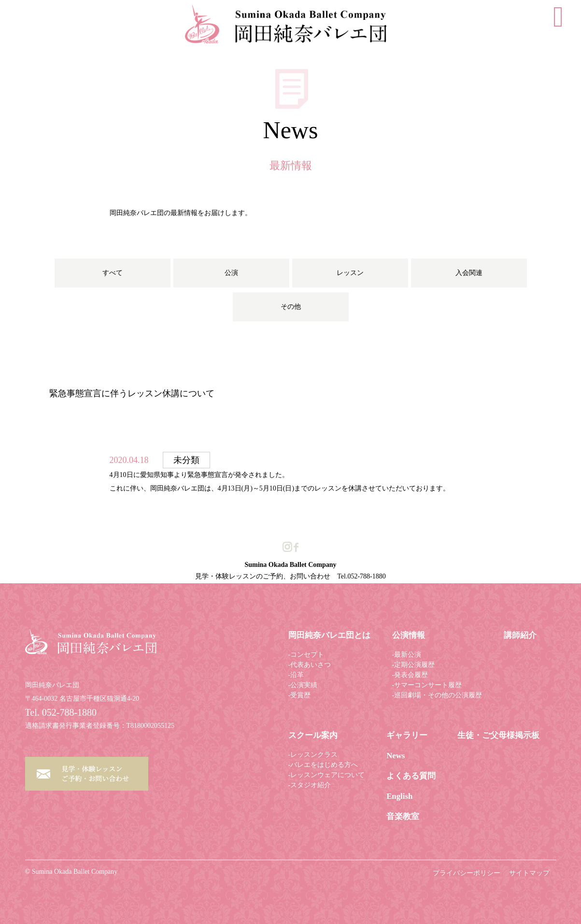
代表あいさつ (311, 665)
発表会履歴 (411, 675)
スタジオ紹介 (311, 785)
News (396, 756)
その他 (291, 307)
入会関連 (469, 273)
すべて (113, 273)
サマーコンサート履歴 (428, 685)
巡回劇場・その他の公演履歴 (438, 695)
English (399, 796)
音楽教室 (403, 816)
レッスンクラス (314, 755)
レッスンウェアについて (327, 775)
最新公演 (408, 655)
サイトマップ (529, 873)
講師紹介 (520, 635)
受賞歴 (300, 695)
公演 (231, 273)
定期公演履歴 (414, 665)
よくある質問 (411, 776)
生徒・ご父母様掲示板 (498, 735)
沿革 (297, 675)
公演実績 (304, 685)
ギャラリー (407, 735)
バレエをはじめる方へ (324, 765)
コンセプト (307, 655)
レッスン (350, 273)
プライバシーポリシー (467, 873)
